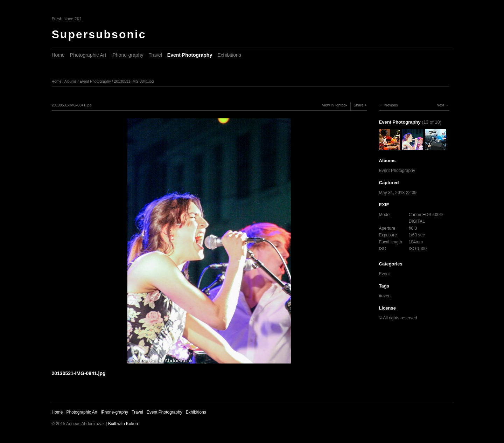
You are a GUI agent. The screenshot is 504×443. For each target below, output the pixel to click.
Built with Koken (123, 424)
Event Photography (190, 55)
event (386, 296)
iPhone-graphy (127, 55)
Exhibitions (229, 55)
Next (440, 105)
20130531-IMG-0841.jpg (134, 81)
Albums (71, 81)
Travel (155, 55)
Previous (391, 105)
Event (384, 274)
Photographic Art (88, 55)
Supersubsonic (99, 34)
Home (58, 55)
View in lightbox (335, 105)
